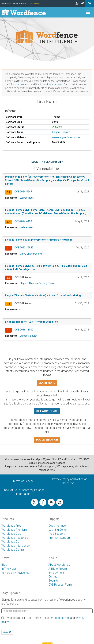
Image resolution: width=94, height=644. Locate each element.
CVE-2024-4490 (23, 221)
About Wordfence (59, 565)
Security (53, 581)
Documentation (58, 526)
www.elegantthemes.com (66, 137)
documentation (22, 85)
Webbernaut (27, 198)
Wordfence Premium (14, 530)
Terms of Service (23, 481)
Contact (53, 577)
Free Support (57, 534)
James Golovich (29, 336)
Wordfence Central (13, 550)
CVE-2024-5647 (23, 192)
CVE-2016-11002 (24, 330)
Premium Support (59, 538)
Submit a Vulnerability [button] (47, 162)
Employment (56, 573)
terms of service (60, 618)
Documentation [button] (47, 440)
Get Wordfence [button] (47, 411)
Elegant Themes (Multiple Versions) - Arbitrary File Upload (39, 240)
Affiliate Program (59, 569)
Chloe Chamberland (31, 254)
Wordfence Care (11, 534)
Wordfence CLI (11, 542)
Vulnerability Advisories (15, 573)
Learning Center (58, 530)
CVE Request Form (60, 585)
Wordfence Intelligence (16, 546)
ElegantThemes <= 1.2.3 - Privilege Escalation (32, 322)
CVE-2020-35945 (24, 248)
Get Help (35, 3)
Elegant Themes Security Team (37, 283)
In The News (9, 569)
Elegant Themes (61, 132)
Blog (4, 565)
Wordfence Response (15, 538)
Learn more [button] (47, 383)
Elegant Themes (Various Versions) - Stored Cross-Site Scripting (43, 295)
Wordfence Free (11, 526)
